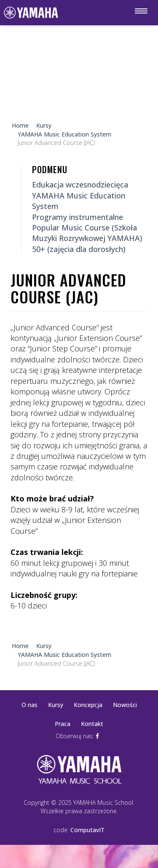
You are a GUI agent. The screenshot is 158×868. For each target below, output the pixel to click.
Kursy (56, 705)
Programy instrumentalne (78, 217)
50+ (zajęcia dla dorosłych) (79, 249)
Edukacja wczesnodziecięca (80, 185)
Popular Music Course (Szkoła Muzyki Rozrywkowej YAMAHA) (87, 233)
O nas (29, 705)
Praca (63, 724)
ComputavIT (87, 830)
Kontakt (92, 724)
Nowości (125, 705)
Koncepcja (88, 705)
